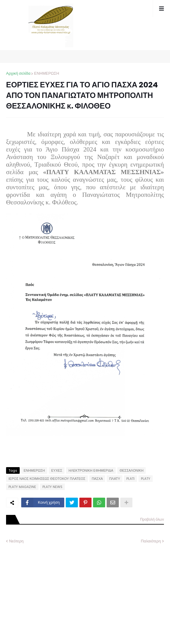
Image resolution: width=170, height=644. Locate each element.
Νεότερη (16, 541)
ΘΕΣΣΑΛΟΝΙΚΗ (132, 470)
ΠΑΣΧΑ (97, 479)
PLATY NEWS (52, 487)
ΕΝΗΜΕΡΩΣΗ (47, 73)
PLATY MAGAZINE (22, 487)
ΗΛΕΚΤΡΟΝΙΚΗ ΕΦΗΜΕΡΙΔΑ (91, 470)
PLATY (146, 479)
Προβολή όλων (152, 519)
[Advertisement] (52, 589)
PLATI (130, 479)
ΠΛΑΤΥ (115, 479)
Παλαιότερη (151, 541)
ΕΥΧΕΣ (57, 470)
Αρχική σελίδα (18, 73)
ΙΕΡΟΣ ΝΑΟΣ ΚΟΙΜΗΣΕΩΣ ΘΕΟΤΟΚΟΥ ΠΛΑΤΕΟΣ (47, 479)
